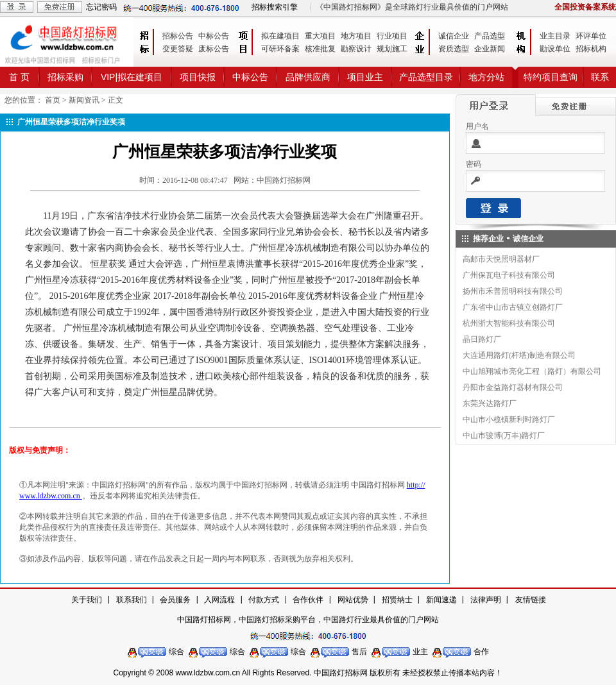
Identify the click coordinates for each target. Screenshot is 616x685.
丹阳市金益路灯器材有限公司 (513, 387)
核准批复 (320, 49)
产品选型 (490, 36)
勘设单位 (555, 49)
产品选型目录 (426, 77)
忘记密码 (101, 7)
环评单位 (591, 36)
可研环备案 (280, 49)
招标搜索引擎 (275, 7)
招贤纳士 (397, 600)
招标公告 (178, 36)
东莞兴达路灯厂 (490, 403)
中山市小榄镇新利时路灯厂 (509, 419)
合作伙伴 (308, 600)
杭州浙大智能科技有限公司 (509, 323)
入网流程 (219, 600)
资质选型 (454, 49)
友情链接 (531, 600)
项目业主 (365, 77)
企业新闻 (490, 49)
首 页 (19, 77)
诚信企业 (454, 36)
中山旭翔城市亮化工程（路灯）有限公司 (532, 371)
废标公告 (214, 49)
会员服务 (175, 600)
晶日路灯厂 (482, 339)
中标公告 (214, 36)
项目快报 (198, 77)
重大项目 (320, 36)
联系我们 (132, 600)
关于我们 (87, 600)
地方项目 (356, 36)
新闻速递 (441, 600)
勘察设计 (356, 49)
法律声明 (486, 600)
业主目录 (555, 36)
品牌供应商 (308, 77)
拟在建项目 (280, 36)
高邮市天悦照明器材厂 (501, 259)
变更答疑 (178, 49)
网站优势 (353, 600)
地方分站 (486, 77)
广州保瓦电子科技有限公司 (509, 275)
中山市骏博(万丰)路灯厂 (504, 436)
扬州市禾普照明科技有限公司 (513, 291)
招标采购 (65, 77)
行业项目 (392, 36)
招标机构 (591, 49)
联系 (600, 77)
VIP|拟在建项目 (132, 77)
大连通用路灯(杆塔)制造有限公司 (519, 355)
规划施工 (392, 49)
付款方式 (264, 600)
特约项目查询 (551, 77)
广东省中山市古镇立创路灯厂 (513, 307)
